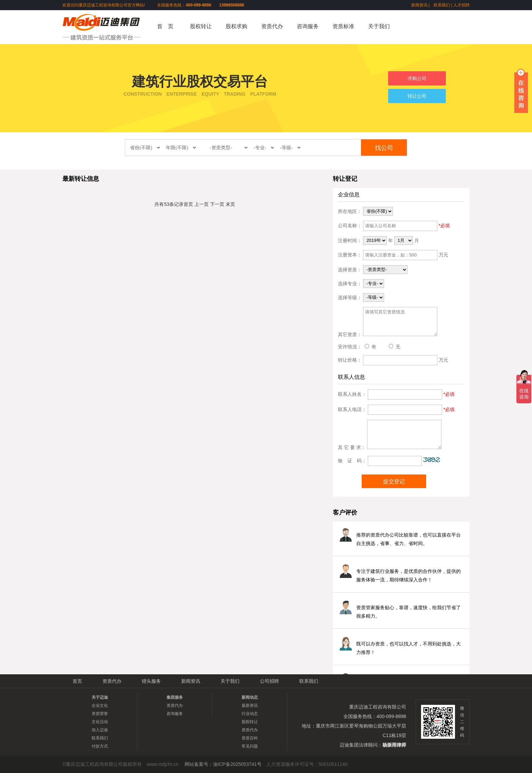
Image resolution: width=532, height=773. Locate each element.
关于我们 (379, 26)
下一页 (217, 204)
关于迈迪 (100, 697)
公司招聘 (269, 681)
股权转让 (201, 26)
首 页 (165, 26)
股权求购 (236, 26)
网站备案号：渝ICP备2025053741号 (223, 764)
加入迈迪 (100, 730)
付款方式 (100, 746)
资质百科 (250, 738)
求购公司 (417, 78)
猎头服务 (151, 681)
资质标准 (343, 26)
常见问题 (250, 746)
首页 (188, 204)
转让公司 (417, 96)
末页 (230, 204)
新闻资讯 (419, 5)
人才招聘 (461, 5)
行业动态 (250, 714)
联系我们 (442, 5)
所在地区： (350, 211)
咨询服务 (308, 26)
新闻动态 (250, 697)
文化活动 (100, 722)
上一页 (202, 204)
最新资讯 (250, 706)
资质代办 (272, 26)
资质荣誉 (100, 714)
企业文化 (100, 706)
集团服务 (175, 697)
